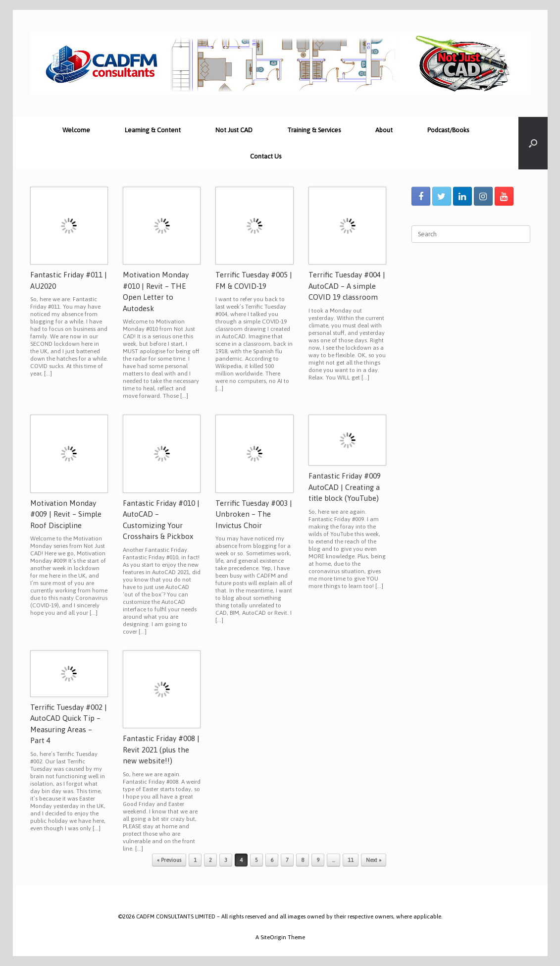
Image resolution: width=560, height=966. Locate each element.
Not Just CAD (234, 130)
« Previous (169, 860)
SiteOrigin (273, 937)
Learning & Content (153, 130)
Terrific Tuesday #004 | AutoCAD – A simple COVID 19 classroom (347, 286)
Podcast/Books (448, 130)
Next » (374, 860)
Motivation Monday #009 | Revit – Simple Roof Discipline (66, 514)
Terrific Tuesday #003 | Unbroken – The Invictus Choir (254, 514)
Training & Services (314, 130)
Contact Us (266, 156)
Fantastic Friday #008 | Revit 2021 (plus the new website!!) (161, 750)
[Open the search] (533, 143)
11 (351, 860)
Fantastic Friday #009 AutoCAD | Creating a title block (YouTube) (345, 487)
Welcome (76, 130)
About (384, 130)
